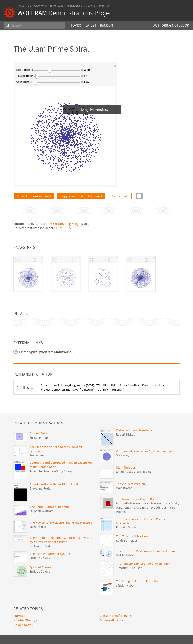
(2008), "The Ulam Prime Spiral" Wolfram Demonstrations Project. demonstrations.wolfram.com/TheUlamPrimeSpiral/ (103, 369)
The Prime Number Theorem (49, 488)
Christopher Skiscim (49, 214)
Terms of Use (111, 634)
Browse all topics (111, 602)
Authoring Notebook (171, 25)
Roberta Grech (126, 509)
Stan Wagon (124, 436)
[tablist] (96, 265)
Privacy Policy (130, 634)
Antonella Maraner (129, 484)
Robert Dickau (126, 415)
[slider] (57, 70)
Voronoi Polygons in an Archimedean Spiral (146, 432)
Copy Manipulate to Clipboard (81, 196)
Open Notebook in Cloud (34, 196)
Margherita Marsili (128, 489)
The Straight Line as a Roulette (137, 563)
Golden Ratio (22, 606)
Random (107, 25)
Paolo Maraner (152, 484)
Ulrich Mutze (124, 537)
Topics (76, 25)
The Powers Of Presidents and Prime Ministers (61, 504)
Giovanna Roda (40, 470)
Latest (91, 25)
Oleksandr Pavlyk (41, 527)
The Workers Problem (131, 465)
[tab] (28, 265)
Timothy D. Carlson (129, 549)
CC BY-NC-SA (62, 219)
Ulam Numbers (126, 448)
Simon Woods (151, 489)
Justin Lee (37, 436)
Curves (18, 597)
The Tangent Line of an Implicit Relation (143, 545)
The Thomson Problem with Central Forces (146, 532)
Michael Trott (39, 508)
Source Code (120, 196)
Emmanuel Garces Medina (134, 453)
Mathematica (99, 6)
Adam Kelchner (40, 452)
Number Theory (24, 602)
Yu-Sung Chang (40, 419)
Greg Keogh (72, 214)
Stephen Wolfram (42, 492)
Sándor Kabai (125, 567)
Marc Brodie (124, 469)
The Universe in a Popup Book (137, 480)
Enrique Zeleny (40, 539)
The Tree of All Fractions (133, 518)
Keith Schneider (127, 522)
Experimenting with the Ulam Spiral (54, 465)
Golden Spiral (39, 415)
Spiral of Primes (40, 549)
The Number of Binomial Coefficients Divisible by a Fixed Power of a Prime (61, 521)
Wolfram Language (65, 6)
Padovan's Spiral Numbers (134, 411)
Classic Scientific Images (116, 597)
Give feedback (149, 634)
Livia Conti (171, 484)
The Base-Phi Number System (50, 535)
